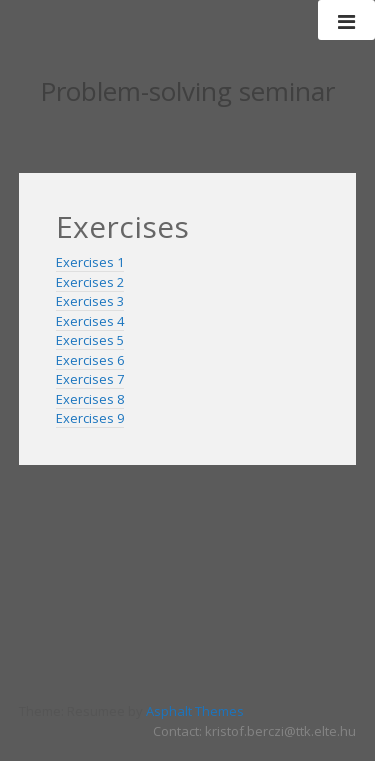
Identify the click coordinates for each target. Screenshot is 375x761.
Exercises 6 (90, 360)
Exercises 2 (90, 282)
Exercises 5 (90, 340)
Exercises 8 (90, 399)
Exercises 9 (90, 418)
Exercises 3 (90, 301)
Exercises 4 (90, 321)
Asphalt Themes (195, 711)
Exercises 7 (90, 379)
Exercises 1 (90, 262)
